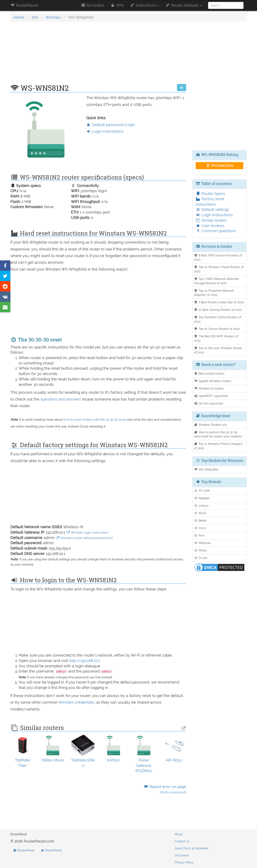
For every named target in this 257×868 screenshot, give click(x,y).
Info (35, 17)
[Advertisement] (98, 55)
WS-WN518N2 (206, 469)
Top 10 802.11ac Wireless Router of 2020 (218, 350)
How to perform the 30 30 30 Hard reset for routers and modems (218, 434)
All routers (92, 5)
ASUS (200, 513)
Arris (199, 535)
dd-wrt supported (209, 403)
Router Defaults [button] (184, 5)
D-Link (201, 558)
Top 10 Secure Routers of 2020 (217, 329)
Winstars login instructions (87, 533)
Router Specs (210, 194)
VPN (117, 5)
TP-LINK (202, 491)
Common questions (216, 231)
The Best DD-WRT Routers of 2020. (216, 338)
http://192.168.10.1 (84, 661)
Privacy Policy (184, 862)
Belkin (200, 520)
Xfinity (201, 550)
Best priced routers (209, 373)
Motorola (202, 543)
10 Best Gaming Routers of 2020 (218, 310)
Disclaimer (182, 855)
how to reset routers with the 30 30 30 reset (95, 420)
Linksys (201, 506)
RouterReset (24, 5)
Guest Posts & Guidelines (192, 848)
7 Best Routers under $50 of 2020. (219, 302)
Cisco (200, 528)
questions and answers (61, 399)
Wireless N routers (209, 388)
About (179, 834)
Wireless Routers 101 (210, 425)
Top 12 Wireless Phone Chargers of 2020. (218, 446)
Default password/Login (111, 125)
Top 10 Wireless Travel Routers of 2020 (219, 269)
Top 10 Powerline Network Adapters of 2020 (214, 293)
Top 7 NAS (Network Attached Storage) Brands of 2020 (217, 281)
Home (19, 17)
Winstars (53, 17)
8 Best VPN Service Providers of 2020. (218, 257)
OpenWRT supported (211, 396)
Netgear (202, 498)
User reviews (210, 226)
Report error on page (165, 789)
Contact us (182, 841)
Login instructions (105, 131)
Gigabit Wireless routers (213, 381)
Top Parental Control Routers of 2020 (218, 319)
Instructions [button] (145, 5)
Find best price (219, 166)
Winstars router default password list (84, 538)
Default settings (212, 209)
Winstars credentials (77, 702)
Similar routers (211, 220)
